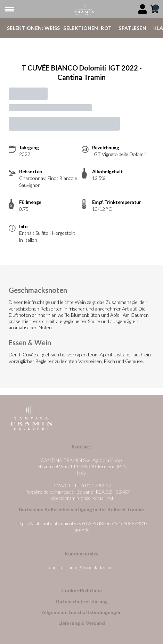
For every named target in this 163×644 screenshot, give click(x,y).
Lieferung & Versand (82, 623)
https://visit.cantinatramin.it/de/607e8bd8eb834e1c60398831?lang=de (81, 526)
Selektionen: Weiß (33, 28)
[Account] (142, 9)
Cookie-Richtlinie (81, 590)
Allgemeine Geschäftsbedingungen (82, 612)
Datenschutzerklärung (82, 601)
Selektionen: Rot (87, 28)
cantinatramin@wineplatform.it (82, 567)
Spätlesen (132, 28)
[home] (84, 9)
